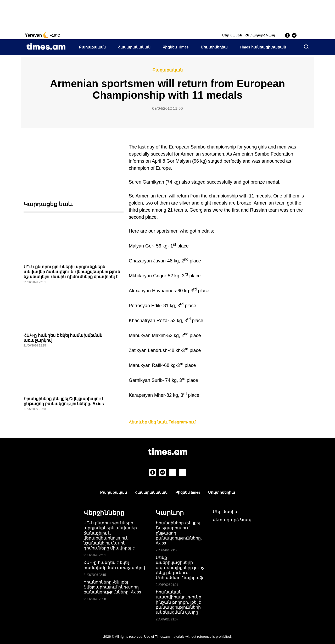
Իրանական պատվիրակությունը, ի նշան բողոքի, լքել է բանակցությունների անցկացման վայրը (179, 602)
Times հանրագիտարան (263, 47)
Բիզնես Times (175, 47)
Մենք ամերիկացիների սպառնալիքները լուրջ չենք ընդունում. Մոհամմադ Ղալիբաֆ (180, 568)
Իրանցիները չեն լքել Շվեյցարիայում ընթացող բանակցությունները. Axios (112, 587)
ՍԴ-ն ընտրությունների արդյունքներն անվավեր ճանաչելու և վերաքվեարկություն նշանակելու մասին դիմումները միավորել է (72, 272)
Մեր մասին (232, 35)
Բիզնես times (188, 492)
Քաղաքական (92, 47)
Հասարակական (134, 47)
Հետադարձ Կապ (260, 35)
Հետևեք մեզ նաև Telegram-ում (162, 422)
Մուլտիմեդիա (214, 47)
